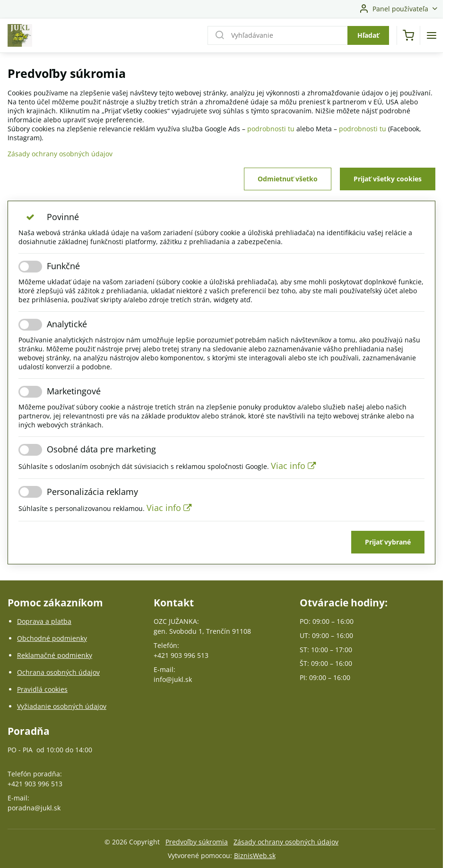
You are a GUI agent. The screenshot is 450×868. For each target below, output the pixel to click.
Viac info (294, 466)
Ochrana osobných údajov (58, 672)
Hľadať (368, 35)
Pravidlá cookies (42, 689)
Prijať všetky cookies (388, 179)
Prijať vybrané (388, 542)
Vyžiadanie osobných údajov (62, 706)
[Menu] (432, 35)
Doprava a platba (44, 621)
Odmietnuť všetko (288, 179)
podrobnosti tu (271, 129)
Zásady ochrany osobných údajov (60, 154)
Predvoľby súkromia (197, 842)
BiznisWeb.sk (255, 855)
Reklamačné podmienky (55, 655)
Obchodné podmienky (52, 638)
